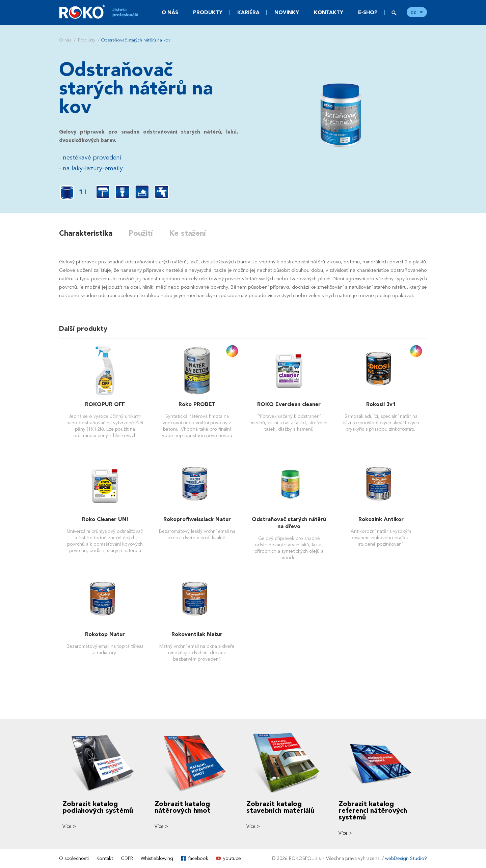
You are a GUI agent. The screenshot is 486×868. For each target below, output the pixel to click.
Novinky (287, 12)
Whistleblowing (157, 858)
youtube (232, 858)
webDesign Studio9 (406, 858)
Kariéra (248, 12)
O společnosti (74, 858)
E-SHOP (368, 12)
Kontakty (329, 12)
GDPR (127, 858)
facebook (198, 858)
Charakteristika (86, 233)
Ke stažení (187, 233)
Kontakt (105, 858)
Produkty (208, 12)
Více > (69, 826)
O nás (170, 12)
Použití (141, 233)
